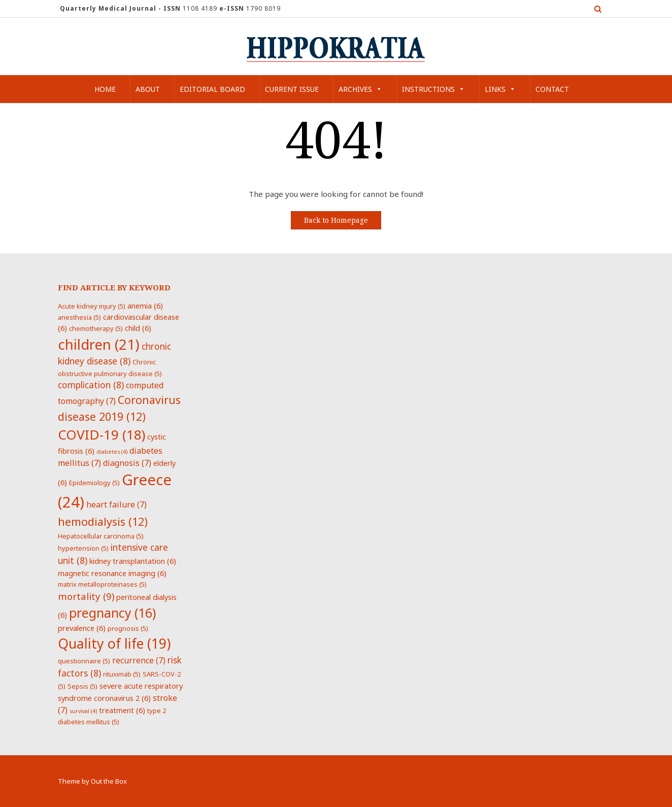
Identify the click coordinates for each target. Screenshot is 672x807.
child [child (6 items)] (138, 328)
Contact (552, 89)
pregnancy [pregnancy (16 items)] (112, 613)
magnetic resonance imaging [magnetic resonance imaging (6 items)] (112, 573)
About (148, 89)
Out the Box (109, 781)
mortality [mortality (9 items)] (86, 596)
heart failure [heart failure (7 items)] (116, 505)
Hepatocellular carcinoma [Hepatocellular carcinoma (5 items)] (101, 536)
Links (500, 89)
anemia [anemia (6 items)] (145, 306)
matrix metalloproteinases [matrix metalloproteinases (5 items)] (102, 584)
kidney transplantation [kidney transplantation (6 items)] (133, 561)
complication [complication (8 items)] (91, 385)
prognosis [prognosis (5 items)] (128, 628)
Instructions (433, 89)
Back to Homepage (336, 220)
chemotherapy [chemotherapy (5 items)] (96, 328)
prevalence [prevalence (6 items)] (82, 628)
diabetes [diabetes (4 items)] (112, 452)
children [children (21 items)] (99, 344)
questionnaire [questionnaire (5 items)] (84, 661)
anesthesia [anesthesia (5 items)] (79, 317)
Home (105, 89)
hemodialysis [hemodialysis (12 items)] (103, 522)
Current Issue (292, 89)
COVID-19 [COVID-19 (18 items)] (102, 434)
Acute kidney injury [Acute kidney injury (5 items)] (92, 306)
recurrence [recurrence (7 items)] (139, 660)
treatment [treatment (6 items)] (122, 710)
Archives (360, 89)
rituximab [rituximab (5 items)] (122, 674)
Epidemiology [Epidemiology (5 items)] (94, 483)
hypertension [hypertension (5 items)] (83, 548)
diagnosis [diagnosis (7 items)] (127, 463)
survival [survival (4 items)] (83, 711)
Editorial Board (212, 89)
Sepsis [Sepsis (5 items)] (82, 686)
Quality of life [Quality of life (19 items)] (114, 644)
